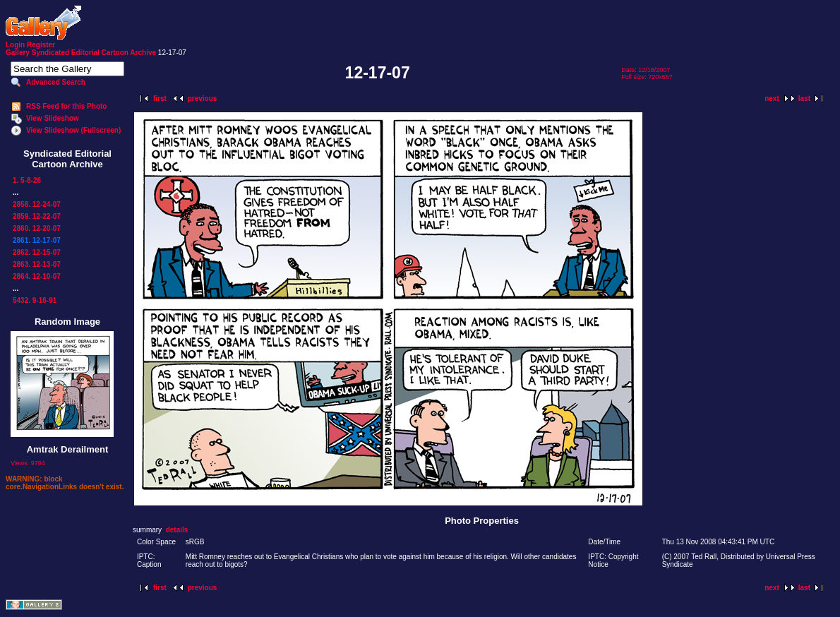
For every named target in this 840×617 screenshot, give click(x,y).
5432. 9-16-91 (35, 300)
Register (41, 45)
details (177, 530)
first (160, 98)
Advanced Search (56, 82)
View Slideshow (53, 118)
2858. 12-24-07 (37, 204)
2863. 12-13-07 (37, 264)
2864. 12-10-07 (37, 276)
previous (203, 98)
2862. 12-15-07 (37, 252)
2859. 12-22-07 (37, 216)
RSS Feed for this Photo (66, 106)
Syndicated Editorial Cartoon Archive (94, 53)
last (804, 98)
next (772, 98)
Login (15, 45)
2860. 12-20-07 (37, 228)
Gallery (18, 53)
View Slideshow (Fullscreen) (73, 130)
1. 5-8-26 (27, 180)
